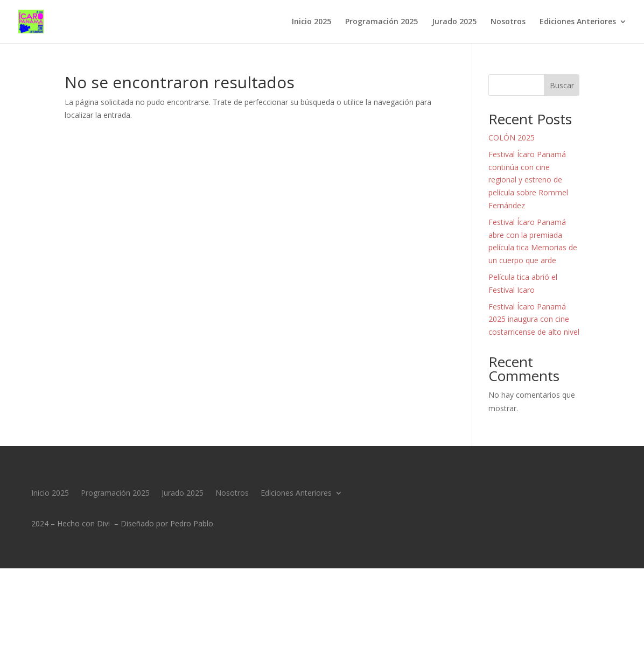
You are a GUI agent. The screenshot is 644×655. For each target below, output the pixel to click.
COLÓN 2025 (512, 138)
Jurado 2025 (454, 22)
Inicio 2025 (311, 22)
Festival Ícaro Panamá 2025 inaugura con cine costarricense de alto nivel (534, 319)
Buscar (562, 85)
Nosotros (508, 22)
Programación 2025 (381, 22)
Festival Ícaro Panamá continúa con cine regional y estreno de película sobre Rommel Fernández (528, 180)
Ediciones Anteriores (578, 22)
